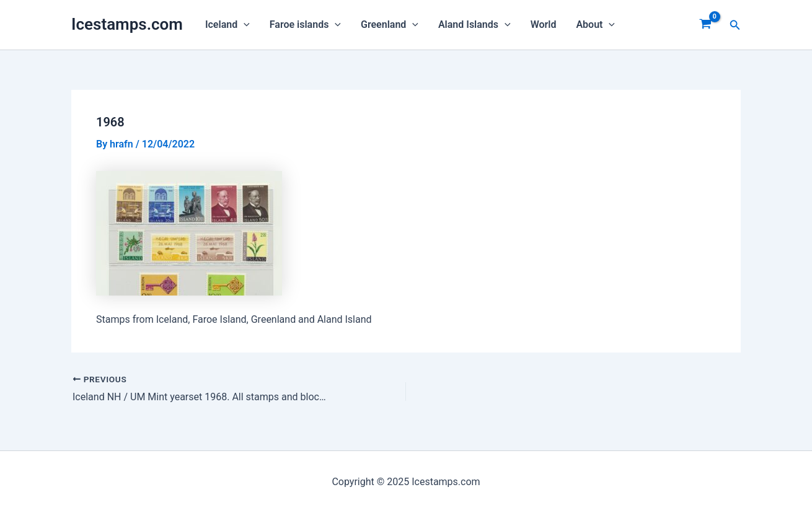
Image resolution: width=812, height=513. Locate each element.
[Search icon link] (735, 25)
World (544, 24)
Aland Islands (474, 25)
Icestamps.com (127, 24)
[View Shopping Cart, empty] (706, 25)
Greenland (390, 25)
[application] (244, 25)
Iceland (227, 25)
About (595, 25)
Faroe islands (305, 25)
